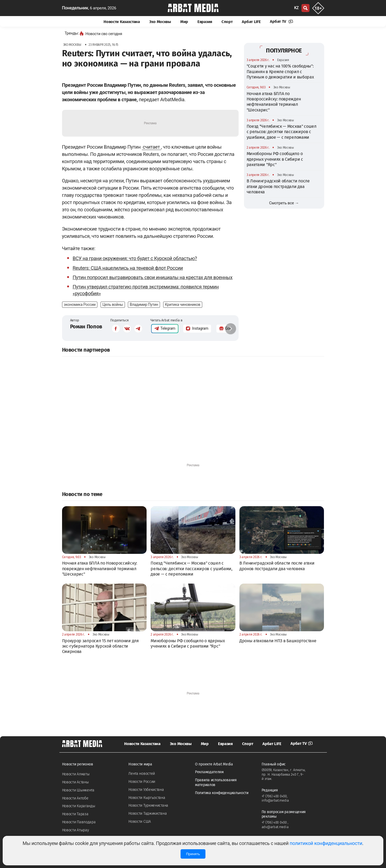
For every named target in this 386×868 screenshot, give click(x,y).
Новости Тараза (75, 814)
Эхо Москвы (160, 22)
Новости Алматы (76, 774)
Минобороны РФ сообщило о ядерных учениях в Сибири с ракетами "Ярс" (275, 159)
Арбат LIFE (251, 22)
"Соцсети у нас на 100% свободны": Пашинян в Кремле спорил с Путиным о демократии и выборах (280, 72)
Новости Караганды (79, 806)
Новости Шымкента (78, 790)
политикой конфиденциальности (326, 843)
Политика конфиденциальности (222, 793)
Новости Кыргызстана (147, 798)
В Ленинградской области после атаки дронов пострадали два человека (278, 186)
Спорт (227, 22)
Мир (184, 22)
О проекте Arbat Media (214, 764)
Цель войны (113, 305)
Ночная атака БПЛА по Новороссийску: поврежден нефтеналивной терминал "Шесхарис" (274, 102)
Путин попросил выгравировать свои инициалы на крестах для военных (153, 277)
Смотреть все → (284, 203)
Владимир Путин (144, 305)
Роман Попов (86, 326)
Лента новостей (142, 774)
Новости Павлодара (79, 822)
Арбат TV (281, 21)
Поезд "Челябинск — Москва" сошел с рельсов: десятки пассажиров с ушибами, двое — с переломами (282, 132)
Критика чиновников (183, 305)
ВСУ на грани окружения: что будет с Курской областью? (135, 258)
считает (151, 147)
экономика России (80, 305)
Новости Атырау (76, 830)
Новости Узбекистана (146, 790)
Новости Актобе (75, 798)
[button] (231, 329)
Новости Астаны (75, 782)
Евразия (205, 22)
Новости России (142, 782)
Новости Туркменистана (148, 805)
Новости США (140, 822)
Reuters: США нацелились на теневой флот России (128, 268)
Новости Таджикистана (148, 813)
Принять (193, 854)
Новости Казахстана (122, 22)
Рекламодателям (209, 772)
